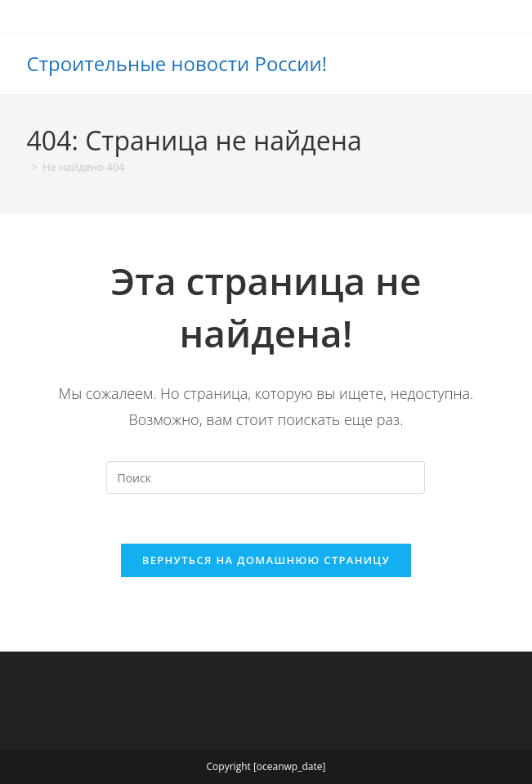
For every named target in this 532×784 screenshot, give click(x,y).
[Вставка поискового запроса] (266, 477)
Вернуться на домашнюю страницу (266, 560)
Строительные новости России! (177, 63)
